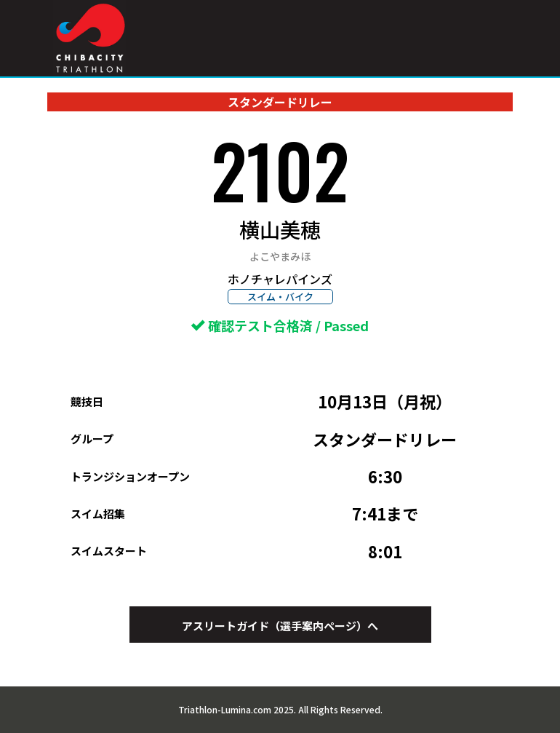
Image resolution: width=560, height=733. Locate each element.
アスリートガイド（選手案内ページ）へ (280, 626)
